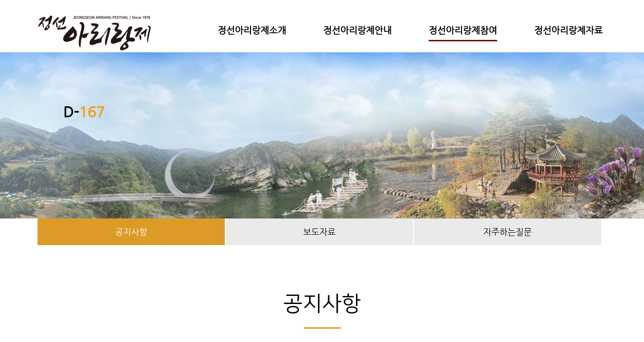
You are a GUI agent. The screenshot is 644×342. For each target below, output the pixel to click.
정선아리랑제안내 (357, 30)
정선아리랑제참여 (463, 30)
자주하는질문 (508, 232)
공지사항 (131, 232)
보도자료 (319, 232)
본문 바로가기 (0, 0)
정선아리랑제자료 (568, 30)
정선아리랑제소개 (252, 30)
